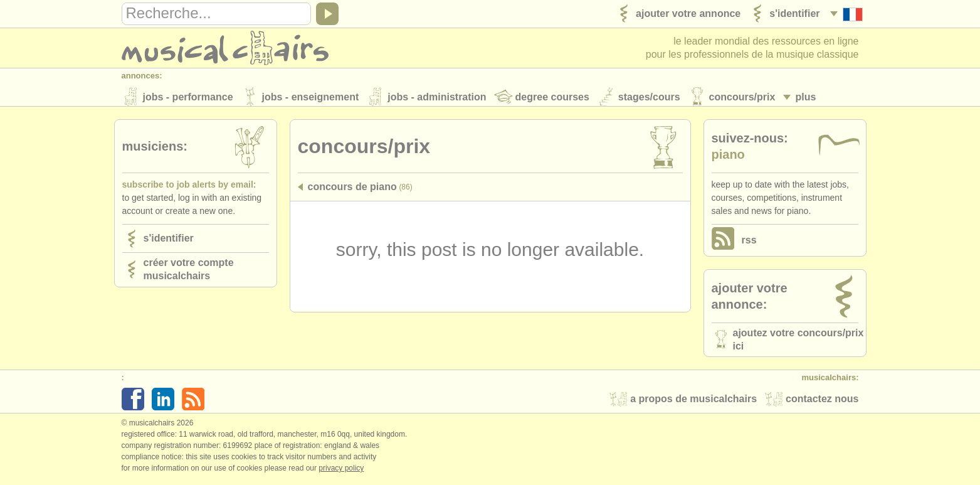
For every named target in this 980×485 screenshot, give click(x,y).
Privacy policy (341, 472)
